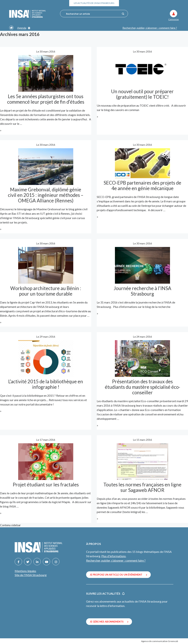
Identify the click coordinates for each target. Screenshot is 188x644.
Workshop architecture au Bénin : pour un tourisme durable (46, 291)
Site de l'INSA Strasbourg (31, 575)
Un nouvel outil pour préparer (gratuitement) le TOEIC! (142, 94)
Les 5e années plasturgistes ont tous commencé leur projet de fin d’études (46, 99)
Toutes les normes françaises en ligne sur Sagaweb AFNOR (142, 487)
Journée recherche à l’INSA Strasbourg (142, 291)
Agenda (24, 28)
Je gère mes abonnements (109, 622)
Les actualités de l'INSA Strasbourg (94, 3)
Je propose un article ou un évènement (118, 575)
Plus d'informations (114, 556)
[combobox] (93, 14)
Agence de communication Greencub (160, 641)
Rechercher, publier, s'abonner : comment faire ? (150, 28)
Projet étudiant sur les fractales (46, 485)
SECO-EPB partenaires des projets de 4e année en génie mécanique (142, 185)
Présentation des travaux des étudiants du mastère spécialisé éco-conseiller (142, 387)
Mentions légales (25, 571)
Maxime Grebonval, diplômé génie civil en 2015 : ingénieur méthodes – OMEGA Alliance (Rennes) (46, 195)
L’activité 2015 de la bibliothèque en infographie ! (46, 384)
